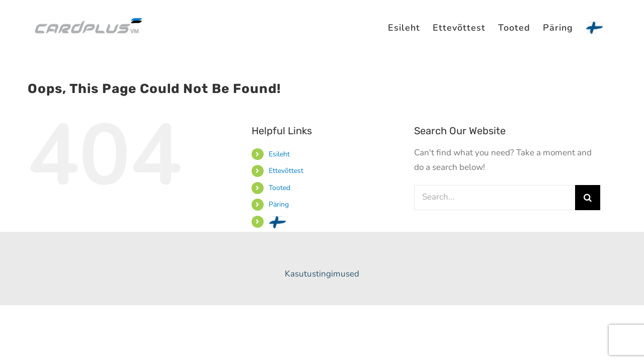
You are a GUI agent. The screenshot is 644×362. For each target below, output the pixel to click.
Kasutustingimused (322, 274)
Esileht (279, 154)
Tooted (279, 188)
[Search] (588, 198)
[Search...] (495, 198)
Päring (279, 204)
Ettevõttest (286, 171)
